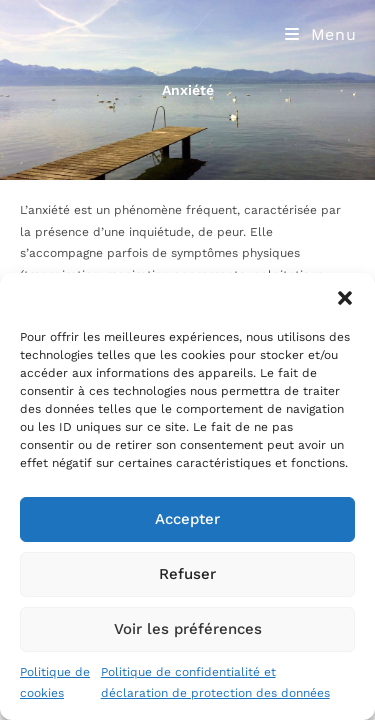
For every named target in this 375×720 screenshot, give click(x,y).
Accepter (187, 519)
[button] (345, 298)
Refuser (187, 574)
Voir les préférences (188, 629)
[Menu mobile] (321, 34)
